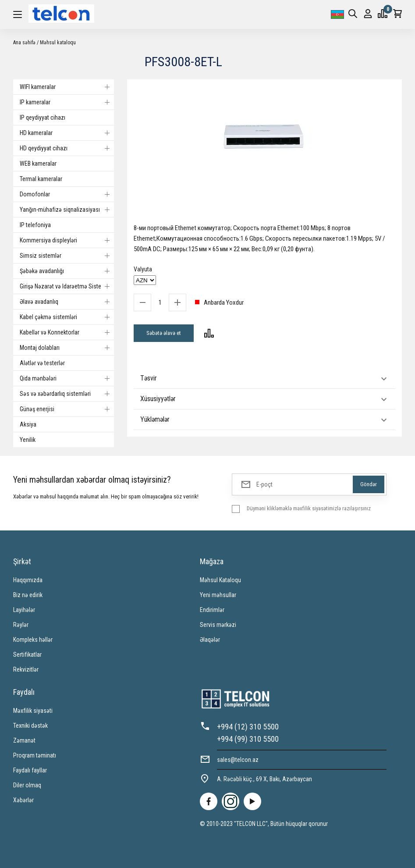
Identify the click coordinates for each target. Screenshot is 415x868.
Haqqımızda (28, 580)
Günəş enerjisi (67, 409)
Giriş (368, 14)
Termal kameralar (41, 179)
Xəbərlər (23, 800)
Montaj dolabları (67, 348)
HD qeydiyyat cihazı (67, 148)
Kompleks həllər (33, 640)
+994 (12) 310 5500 (248, 727)
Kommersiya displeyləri (67, 240)
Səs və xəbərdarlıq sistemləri (67, 394)
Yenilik (28, 440)
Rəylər (21, 625)
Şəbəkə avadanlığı (67, 271)
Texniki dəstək (30, 726)
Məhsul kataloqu (58, 43)
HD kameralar (67, 133)
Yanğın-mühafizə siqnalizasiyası (67, 210)
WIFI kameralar (67, 87)
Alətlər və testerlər (42, 363)
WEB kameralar (38, 164)
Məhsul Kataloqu (220, 580)
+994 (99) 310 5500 (248, 739)
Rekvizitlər (26, 669)
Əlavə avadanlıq (67, 302)
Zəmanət (24, 740)
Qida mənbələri (67, 378)
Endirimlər (212, 610)
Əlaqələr (210, 640)
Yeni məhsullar (218, 595)
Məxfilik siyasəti (33, 711)
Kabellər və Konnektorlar (67, 332)
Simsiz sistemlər (67, 256)
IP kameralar (67, 102)
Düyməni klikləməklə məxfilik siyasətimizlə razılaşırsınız (309, 508)
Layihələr (24, 610)
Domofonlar (67, 194)
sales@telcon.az (238, 760)
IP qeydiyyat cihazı (43, 117)
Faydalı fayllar (30, 770)
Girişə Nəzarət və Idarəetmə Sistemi (67, 286)
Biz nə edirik (28, 595)
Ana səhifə (24, 43)
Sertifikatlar (27, 655)
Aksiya (28, 424)
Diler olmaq (27, 785)
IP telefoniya (35, 225)
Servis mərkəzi (218, 625)
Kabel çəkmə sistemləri (67, 317)
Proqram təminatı (35, 755)
